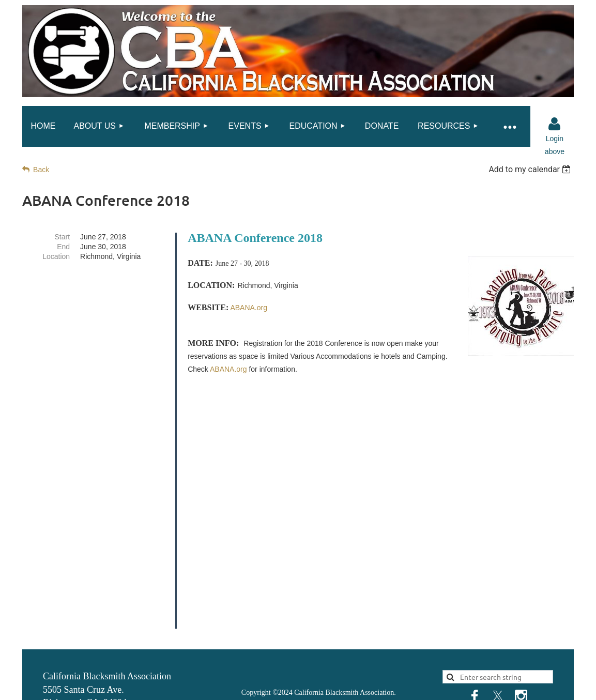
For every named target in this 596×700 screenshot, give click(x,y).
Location (56, 256)
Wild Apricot (471, 687)
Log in (555, 124)
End (63, 247)
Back (41, 170)
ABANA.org (228, 369)
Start (63, 237)
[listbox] (531, 169)
